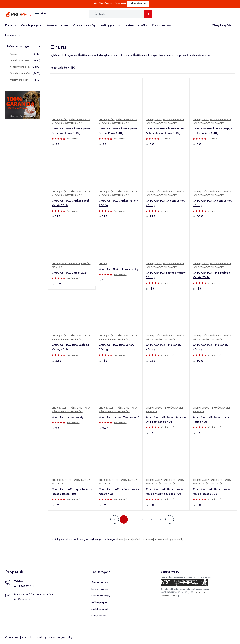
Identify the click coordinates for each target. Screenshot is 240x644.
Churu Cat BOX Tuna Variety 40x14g (164, 347)
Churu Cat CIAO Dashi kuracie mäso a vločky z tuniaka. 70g (165, 491)
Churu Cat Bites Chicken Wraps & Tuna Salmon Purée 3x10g (165, 131)
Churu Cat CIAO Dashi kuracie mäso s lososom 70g (212, 491)
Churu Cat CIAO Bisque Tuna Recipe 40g (211, 419)
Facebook (165, 596)
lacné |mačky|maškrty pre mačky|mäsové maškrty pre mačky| (151, 539)
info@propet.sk (22, 599)
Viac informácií (73, 139)
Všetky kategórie (221, 25)
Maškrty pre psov (110, 25)
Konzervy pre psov (57, 25)
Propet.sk (10, 35)
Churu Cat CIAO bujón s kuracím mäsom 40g (119, 491)
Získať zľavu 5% (138, 4)
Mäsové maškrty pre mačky (67, 123)
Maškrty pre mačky (136, 25)
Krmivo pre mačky (70, 264)
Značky (52, 637)
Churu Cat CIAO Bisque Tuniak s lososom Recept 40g (72, 491)
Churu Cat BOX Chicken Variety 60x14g (213, 203)
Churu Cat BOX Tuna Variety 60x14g (211, 347)
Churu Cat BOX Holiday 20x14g (118, 269)
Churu (55, 119)
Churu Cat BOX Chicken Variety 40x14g (166, 203)
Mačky (64, 119)
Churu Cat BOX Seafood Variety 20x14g (166, 275)
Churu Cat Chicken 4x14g (68, 417)
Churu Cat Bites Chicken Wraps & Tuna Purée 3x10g (118, 131)
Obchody (42, 637)
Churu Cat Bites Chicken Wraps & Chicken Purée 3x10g (71, 131)
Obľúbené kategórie (19, 46)
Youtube (174, 596)
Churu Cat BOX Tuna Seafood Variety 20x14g (212, 275)
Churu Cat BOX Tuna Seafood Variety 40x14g (70, 347)
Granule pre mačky (84, 25)
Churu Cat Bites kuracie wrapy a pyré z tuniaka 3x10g (213, 131)
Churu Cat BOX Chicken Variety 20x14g (118, 203)
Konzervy (11, 25)
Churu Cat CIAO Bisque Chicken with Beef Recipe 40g (166, 419)
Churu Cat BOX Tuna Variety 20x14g (116, 347)
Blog (70, 637)
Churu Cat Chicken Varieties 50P (119, 417)
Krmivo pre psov (161, 25)
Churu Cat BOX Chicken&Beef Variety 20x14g (70, 203)
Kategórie (61, 637)
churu (20, 35)
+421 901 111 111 (24, 586)
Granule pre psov (31, 25)
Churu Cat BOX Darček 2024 (70, 273)
